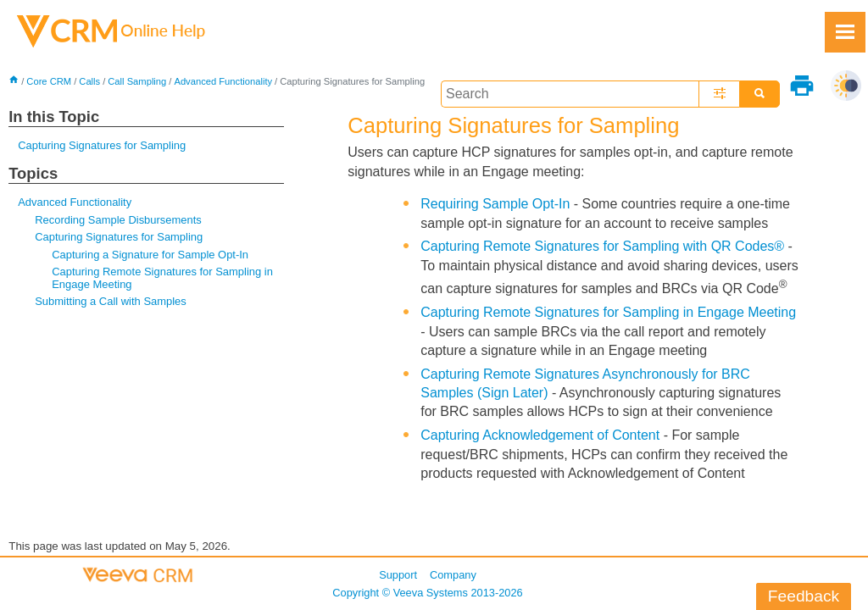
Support (398, 575)
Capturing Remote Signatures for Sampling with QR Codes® (602, 246)
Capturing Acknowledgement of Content (540, 435)
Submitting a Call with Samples (111, 301)
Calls (89, 81)
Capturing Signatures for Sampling (102, 145)
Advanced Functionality (223, 81)
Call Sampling (137, 81)
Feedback (804, 596)
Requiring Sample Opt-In (495, 204)
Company (453, 575)
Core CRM (49, 81)
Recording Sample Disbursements (118, 220)
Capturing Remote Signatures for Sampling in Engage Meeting (162, 277)
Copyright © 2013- (427, 593)
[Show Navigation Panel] (845, 32)
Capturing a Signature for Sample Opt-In (150, 255)
